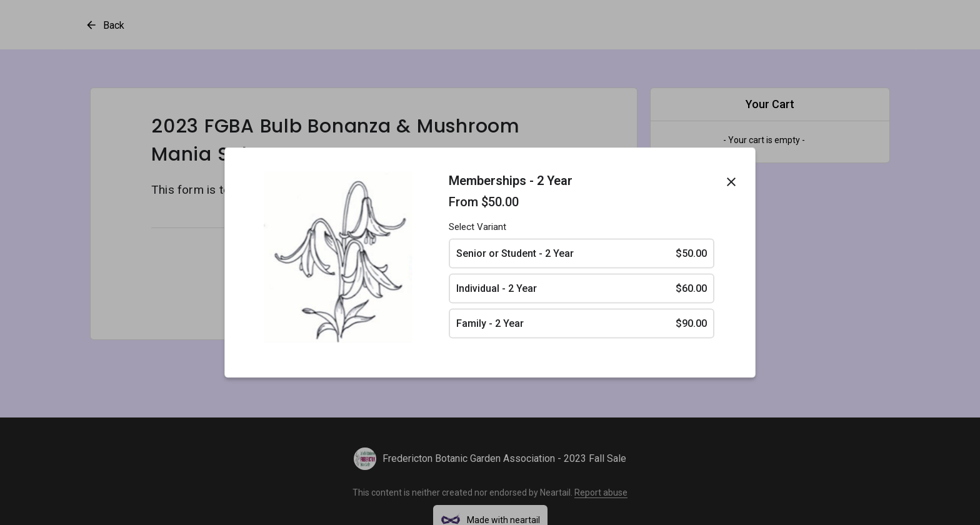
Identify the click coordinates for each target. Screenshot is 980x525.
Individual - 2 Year (582, 289)
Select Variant (477, 227)
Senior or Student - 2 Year (582, 254)
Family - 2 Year (582, 324)
